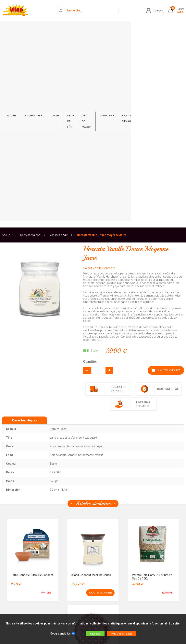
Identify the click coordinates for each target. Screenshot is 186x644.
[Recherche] (91, 11)
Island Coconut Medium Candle (91, 382)
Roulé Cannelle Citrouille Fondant (32, 382)
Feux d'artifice (154, 28)
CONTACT (173, 25)
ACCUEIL (12, 25)
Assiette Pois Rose (84, 468)
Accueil (6, 42)
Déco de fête (71, 31)
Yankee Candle (59, 42)
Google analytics (61, 634)
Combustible (34, 25)
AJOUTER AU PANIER (166, 178)
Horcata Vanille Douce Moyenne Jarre (102, 42)
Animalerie (111, 25)
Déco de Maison (89, 28)
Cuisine (55, 25)
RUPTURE (46, 400)
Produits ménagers (132, 28)
